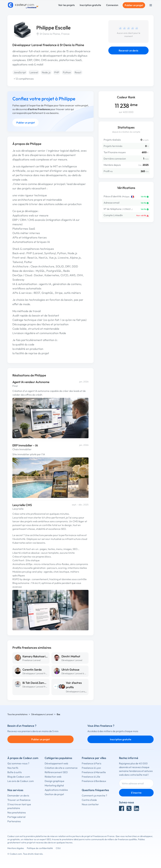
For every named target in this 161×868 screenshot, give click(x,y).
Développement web (56, 763)
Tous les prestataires (17, 714)
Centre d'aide (89, 800)
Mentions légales (16, 848)
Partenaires (14, 821)
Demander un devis (18, 795)
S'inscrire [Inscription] (136, 793)
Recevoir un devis (128, 50)
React (78, 72)
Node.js (46, 72)
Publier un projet (134, 5)
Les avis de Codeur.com (21, 781)
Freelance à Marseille (94, 772)
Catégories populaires (58, 758)
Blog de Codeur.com (19, 777)
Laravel (34, 72)
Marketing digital (54, 785)
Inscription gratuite (90, 5)
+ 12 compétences (24, 79)
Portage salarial (16, 817)
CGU (58, 848)
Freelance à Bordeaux (94, 781)
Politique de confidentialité (40, 848)
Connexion (112, 5)
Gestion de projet (54, 794)
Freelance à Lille (91, 777)
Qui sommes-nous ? (18, 763)
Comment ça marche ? (94, 795)
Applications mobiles (56, 790)
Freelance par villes (94, 758)
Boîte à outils (15, 772)
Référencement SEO (56, 772)
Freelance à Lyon (91, 768)
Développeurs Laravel (77, 692)
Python (67, 72)
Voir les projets (66, 5)
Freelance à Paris (92, 763)
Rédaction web (53, 777)
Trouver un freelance (19, 800)
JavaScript (20, 72)
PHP (57, 72)
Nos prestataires (17, 812)
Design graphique (54, 781)
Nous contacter (90, 804)
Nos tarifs (13, 768)
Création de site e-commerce (61, 768)
